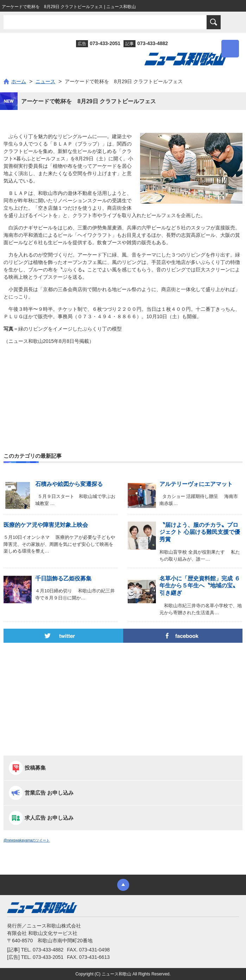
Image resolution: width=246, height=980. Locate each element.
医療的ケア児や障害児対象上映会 (46, 525)
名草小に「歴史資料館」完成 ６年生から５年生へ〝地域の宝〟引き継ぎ (200, 586)
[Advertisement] (123, 382)
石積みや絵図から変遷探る (69, 484)
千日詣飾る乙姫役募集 (63, 578)
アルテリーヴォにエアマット (196, 484)
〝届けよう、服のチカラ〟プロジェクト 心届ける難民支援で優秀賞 (200, 532)
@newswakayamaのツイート (27, 840)
